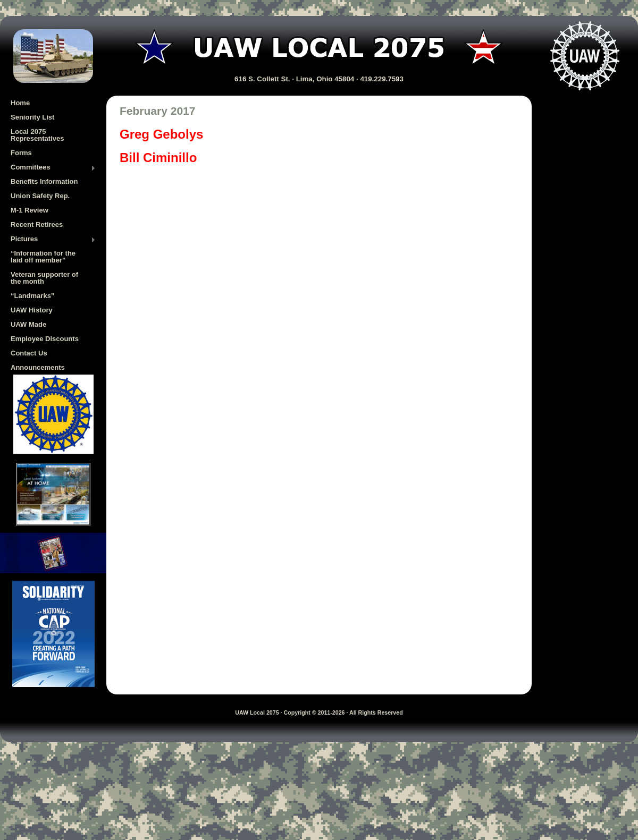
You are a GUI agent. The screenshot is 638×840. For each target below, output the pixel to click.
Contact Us (29, 353)
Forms (21, 153)
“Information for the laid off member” (43, 257)
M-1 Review (30, 210)
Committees (53, 168)
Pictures (53, 240)
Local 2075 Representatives (37, 135)
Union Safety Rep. (40, 196)
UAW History (32, 310)
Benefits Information (44, 181)
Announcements (38, 367)
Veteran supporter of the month (44, 278)
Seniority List (32, 117)
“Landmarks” (32, 296)
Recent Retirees (37, 224)
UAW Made (28, 324)
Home (20, 103)
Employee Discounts (45, 339)
